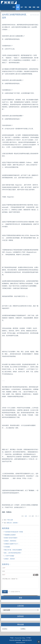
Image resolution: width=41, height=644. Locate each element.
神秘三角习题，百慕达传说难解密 (13, 550)
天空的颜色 (7, 547)
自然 (26, 516)
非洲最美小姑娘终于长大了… (12, 544)
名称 (4, 568)
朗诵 (34, 7)
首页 (14, 7)
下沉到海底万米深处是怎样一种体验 (14, 532)
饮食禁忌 (5, 629)
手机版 (12, 638)
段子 (22, 7)
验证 (4, 575)
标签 (38, 7)
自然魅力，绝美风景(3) (10, 541)
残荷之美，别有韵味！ (13, 523)
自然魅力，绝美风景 (9, 559)
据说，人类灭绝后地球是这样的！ (13, 553)
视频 (30, 7)
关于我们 (29, 638)
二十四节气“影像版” (9, 556)
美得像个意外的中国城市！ (11, 538)
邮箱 (4, 571)
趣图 (18, 7)
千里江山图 (10, 520)
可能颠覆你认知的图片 (10, 535)
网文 (26, 7)
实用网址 (23, 629)
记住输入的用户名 (15, 592)
